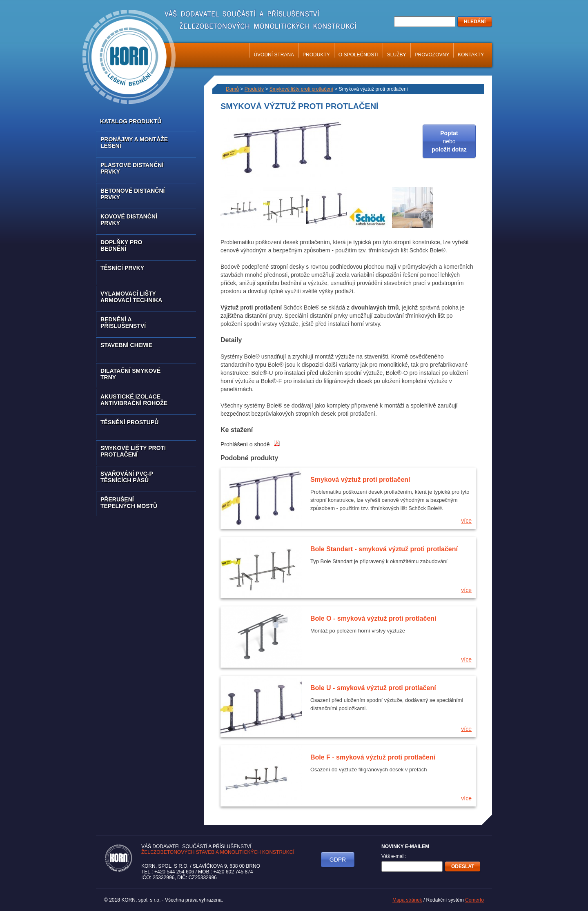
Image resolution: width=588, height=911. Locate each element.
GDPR (338, 860)
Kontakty (471, 55)
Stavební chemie (126, 345)
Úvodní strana (274, 55)
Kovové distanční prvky (129, 220)
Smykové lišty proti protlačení (133, 451)
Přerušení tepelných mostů (129, 503)
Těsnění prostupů (129, 422)
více (466, 521)
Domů (232, 89)
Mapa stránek (407, 900)
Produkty (316, 55)
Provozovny (432, 55)
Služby (397, 55)
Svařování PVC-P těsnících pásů (127, 477)
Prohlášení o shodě (250, 444)
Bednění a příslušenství (123, 323)
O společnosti (359, 55)
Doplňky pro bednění (121, 245)
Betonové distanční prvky (133, 194)
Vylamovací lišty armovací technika (131, 297)
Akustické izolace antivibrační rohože (134, 400)
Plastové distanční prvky (132, 168)
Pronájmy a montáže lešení (134, 143)
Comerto (474, 900)
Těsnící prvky (122, 268)
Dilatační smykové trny (130, 374)
